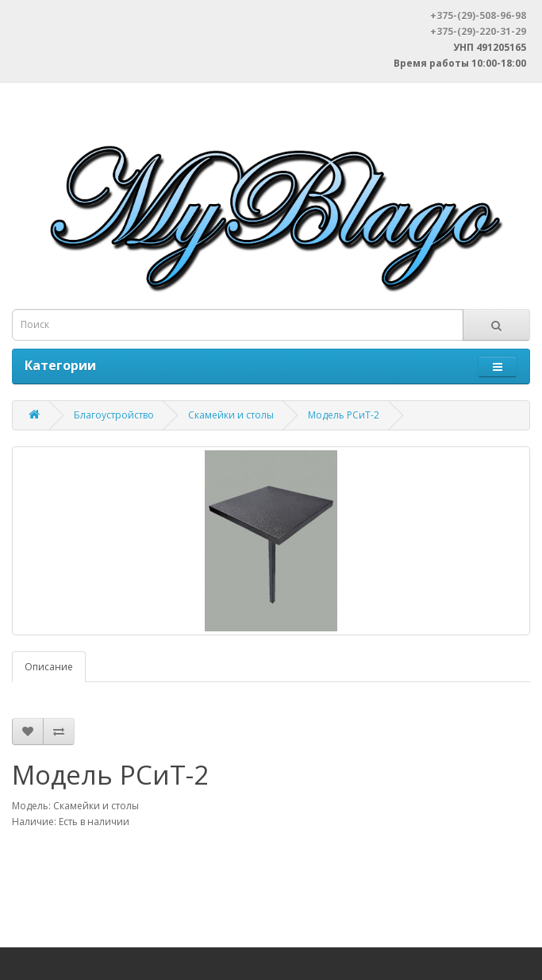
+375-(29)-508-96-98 (478, 15)
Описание (49, 667)
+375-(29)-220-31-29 (478, 31)
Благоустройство (114, 415)
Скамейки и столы (231, 415)
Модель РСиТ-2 (344, 415)
